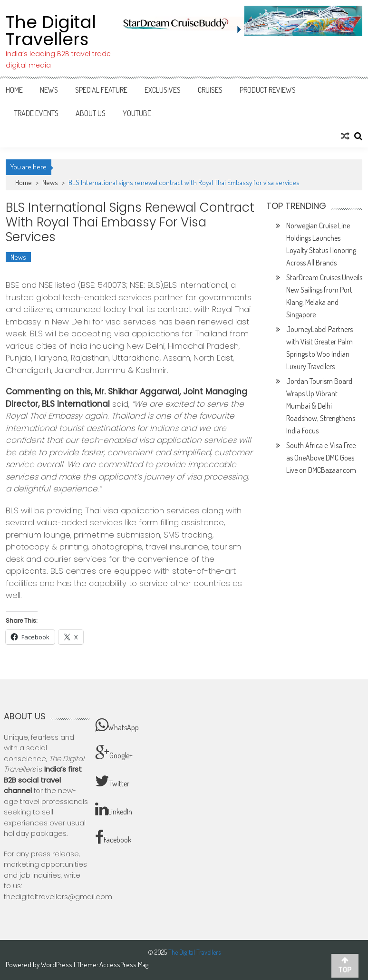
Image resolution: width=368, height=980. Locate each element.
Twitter (112, 781)
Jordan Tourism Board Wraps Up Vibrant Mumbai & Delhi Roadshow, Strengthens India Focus (321, 406)
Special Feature (101, 90)
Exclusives (163, 90)
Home (14, 90)
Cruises (210, 90)
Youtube (137, 113)
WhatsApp (117, 725)
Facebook (113, 837)
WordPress (57, 965)
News (49, 90)
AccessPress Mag (124, 965)
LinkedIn (114, 809)
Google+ (114, 753)
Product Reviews (268, 90)
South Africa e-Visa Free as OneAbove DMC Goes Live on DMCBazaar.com (321, 458)
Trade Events (36, 113)
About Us (91, 113)
